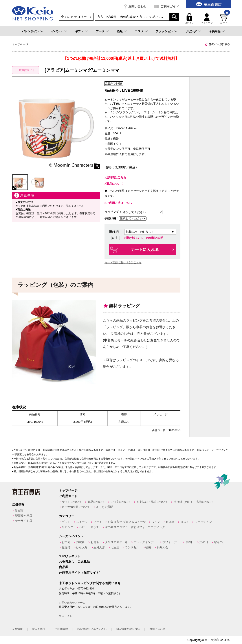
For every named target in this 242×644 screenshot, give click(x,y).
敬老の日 (220, 542)
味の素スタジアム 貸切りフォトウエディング (135, 527)
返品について (115, 184)
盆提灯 (66, 547)
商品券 (64, 567)
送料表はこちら (116, 177)
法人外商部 (39, 629)
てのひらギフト (70, 556)
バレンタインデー (145, 542)
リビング (191, 31)
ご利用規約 (61, 629)
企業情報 (17, 629)
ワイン (156, 522)
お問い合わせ (137, 6)
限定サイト (66, 616)
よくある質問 (104, 507)
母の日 (190, 542)
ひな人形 (82, 547)
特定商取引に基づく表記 (92, 629)
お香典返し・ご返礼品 (74, 562)
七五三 (115, 547)
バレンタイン (30, 31)
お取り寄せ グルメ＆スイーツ (127, 522)
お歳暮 (80, 542)
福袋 (148, 547)
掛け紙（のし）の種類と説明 (145, 238)
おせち (95, 542)
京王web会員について (76, 507)
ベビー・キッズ (89, 527)
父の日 (204, 542)
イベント (57, 31)
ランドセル (132, 547)
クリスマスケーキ (116, 542)
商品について (96, 502)
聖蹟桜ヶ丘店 (24, 516)
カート (224, 19)
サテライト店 (24, 521)
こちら (81, 206)
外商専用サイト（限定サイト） (81, 573)
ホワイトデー (171, 542)
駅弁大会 (162, 547)
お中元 (66, 542)
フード (100, 31)
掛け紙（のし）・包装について (194, 502)
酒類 (120, 31)
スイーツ (82, 522)
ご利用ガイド (170, 6)
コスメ (139, 31)
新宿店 (19, 510)
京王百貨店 (212, 640)
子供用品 (215, 31)
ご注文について (121, 502)
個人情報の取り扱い (128, 629)
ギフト (79, 31)
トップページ (68, 490)
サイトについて (72, 502)
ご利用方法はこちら (119, 203)
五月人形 (99, 547)
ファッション (164, 31)
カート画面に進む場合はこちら (123, 262)
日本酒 (170, 522)
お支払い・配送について (152, 502)
